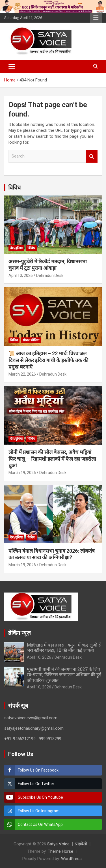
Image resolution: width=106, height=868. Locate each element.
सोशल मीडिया (31, 340)
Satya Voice (58, 844)
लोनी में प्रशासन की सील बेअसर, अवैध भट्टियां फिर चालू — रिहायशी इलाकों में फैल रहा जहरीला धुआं (52, 459)
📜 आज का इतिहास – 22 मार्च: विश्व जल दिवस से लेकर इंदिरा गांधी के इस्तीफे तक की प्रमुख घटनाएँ (48, 360)
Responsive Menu (96, 18)
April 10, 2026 (21, 275)
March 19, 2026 (22, 473)
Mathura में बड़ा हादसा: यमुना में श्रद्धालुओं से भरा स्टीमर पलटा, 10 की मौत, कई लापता (64, 648)
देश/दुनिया (16, 248)
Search (92, 156)
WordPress (71, 859)
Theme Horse (60, 851)
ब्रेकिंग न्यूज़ (20, 633)
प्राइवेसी (81, 844)
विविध (14, 188)
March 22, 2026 (22, 374)
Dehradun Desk (50, 275)
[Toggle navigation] (12, 66)
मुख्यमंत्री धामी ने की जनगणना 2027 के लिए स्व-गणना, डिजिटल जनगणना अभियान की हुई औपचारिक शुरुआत (64, 675)
